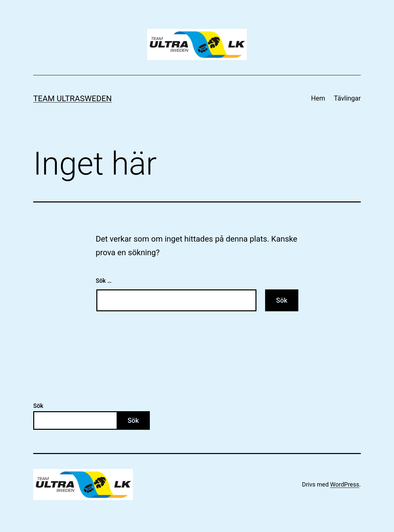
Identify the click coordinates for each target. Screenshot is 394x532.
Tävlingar (347, 98)
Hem (318, 98)
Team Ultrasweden (72, 99)
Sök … (104, 281)
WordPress (345, 484)
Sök (38, 406)
